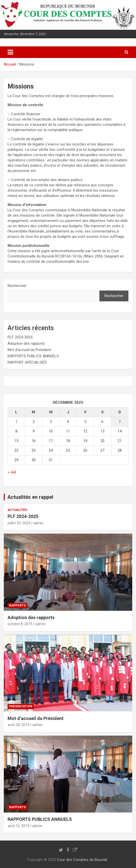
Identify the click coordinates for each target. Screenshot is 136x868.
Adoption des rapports (26, 343)
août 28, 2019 (18, 725)
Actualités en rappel (30, 497)
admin (38, 523)
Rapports (17, 605)
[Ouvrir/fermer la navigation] (10, 52)
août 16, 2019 (18, 826)
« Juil (12, 472)
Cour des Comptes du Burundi (82, 860)
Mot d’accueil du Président (29, 350)
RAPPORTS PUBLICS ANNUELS (33, 356)
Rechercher (17, 286)
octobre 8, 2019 (20, 624)
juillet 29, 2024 (19, 523)
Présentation (21, 706)
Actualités (17, 510)
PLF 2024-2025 (20, 337)
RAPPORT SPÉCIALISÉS (27, 362)
